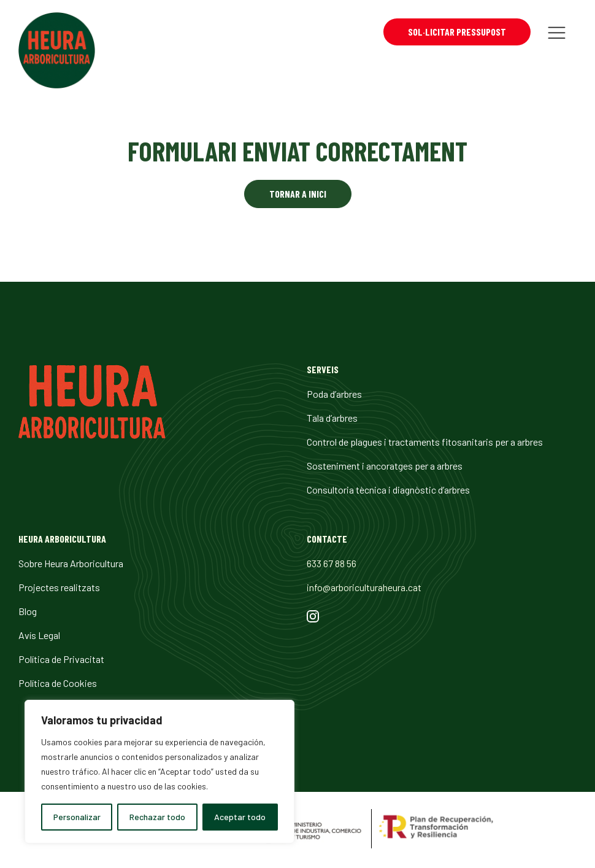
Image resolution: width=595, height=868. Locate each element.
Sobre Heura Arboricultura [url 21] (71, 563)
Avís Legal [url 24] (39, 635)
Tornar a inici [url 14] (298, 194)
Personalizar (77, 817)
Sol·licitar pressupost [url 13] (457, 32)
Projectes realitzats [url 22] (59, 587)
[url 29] (313, 618)
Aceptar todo (240, 817)
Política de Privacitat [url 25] (61, 659)
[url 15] (92, 435)
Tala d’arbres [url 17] (332, 418)
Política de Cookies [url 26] (58, 683)
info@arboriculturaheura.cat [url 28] (364, 587)
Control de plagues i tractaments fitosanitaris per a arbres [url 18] (425, 442)
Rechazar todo (157, 817)
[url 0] (57, 52)
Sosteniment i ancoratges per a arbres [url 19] (385, 466)
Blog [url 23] (28, 611)
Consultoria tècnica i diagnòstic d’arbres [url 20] (388, 490)
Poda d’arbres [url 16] (334, 394)
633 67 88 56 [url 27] (332, 563)
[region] (159, 772)
